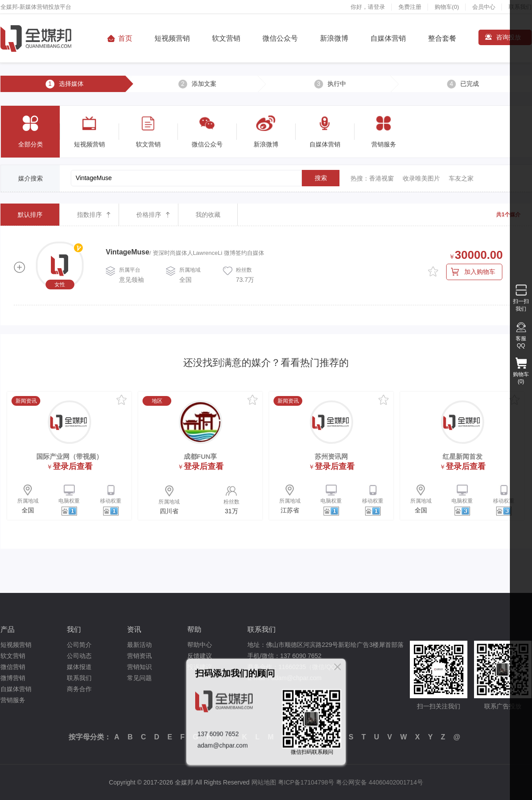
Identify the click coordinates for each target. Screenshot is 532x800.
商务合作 (79, 689)
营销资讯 (139, 656)
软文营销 (226, 38)
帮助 (194, 629)
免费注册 (410, 7)
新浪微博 (334, 38)
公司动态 (79, 656)
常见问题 (139, 678)
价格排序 (149, 215)
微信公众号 (280, 38)
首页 (125, 38)
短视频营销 (172, 38)
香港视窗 (382, 178)
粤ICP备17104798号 (306, 782)
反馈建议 (200, 656)
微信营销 (13, 667)
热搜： (360, 178)
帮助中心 (200, 645)
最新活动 (139, 645)
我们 (74, 629)
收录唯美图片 (421, 178)
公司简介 (79, 645)
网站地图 (264, 782)
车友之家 (461, 178)
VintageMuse (127, 252)
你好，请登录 (368, 7)
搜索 (321, 178)
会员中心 (484, 7)
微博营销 (13, 678)
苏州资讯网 (331, 456)
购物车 (447, 7)
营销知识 (139, 667)
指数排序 (89, 215)
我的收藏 (208, 215)
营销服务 (13, 700)
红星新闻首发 (463, 456)
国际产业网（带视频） (69, 456)
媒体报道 (79, 667)
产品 (8, 629)
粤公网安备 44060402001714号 (380, 782)
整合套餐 (442, 38)
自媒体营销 (388, 38)
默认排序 (30, 215)
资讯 (134, 629)
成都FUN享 (200, 456)
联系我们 (79, 678)
